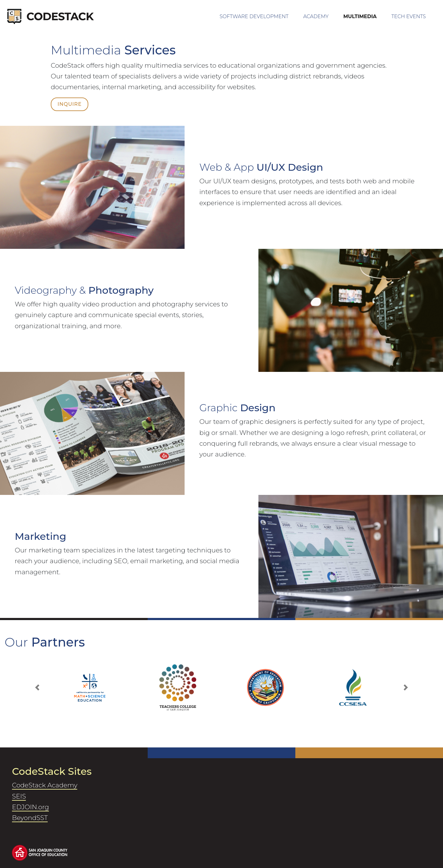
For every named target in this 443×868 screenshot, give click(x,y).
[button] (37, 688)
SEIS (19, 796)
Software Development (260, 15)
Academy (316, 16)
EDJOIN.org (30, 807)
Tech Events (409, 16)
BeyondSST (30, 818)
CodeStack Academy (45, 785)
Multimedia (360, 16)
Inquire (70, 104)
